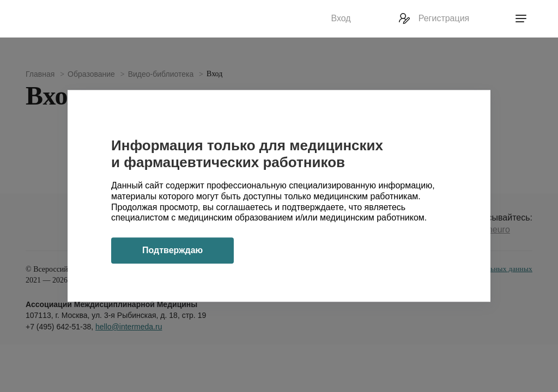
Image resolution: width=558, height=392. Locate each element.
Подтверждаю (172, 251)
